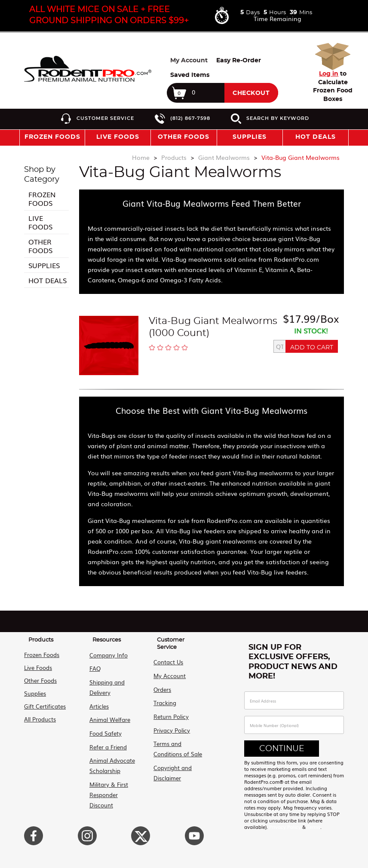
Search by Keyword (278, 118)
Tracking (164, 701)
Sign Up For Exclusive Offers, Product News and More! (293, 662)
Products (41, 640)
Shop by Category (42, 174)
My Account (189, 61)
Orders (161, 688)
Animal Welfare (109, 717)
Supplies (44, 265)
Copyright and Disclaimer (172, 768)
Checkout (251, 93)
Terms (314, 827)
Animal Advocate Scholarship (111, 760)
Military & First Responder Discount (115, 784)
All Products (40, 719)
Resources (107, 640)
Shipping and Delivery (106, 686)
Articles (98, 704)
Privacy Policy (171, 726)
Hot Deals (316, 137)
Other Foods (40, 246)
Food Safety (104, 729)
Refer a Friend (107, 742)
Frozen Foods (42, 199)
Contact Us (167, 662)
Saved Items (190, 75)
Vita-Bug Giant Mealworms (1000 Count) (213, 327)
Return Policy (170, 714)
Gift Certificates (45, 706)
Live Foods (40, 222)
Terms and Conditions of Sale (177, 744)
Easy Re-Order (239, 61)
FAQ (94, 668)
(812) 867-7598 (190, 118)
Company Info (107, 655)
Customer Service (105, 118)
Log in (329, 74)
